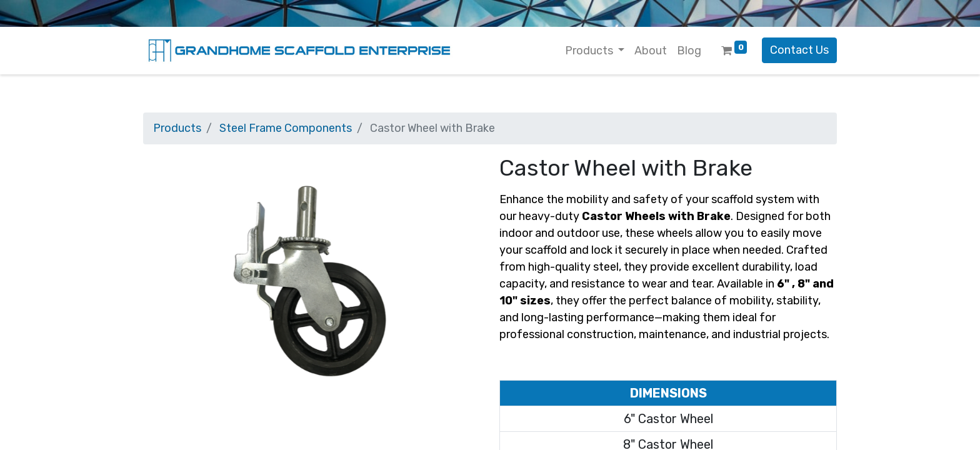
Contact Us (799, 50)
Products (177, 128)
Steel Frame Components (286, 128)
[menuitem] (651, 51)
